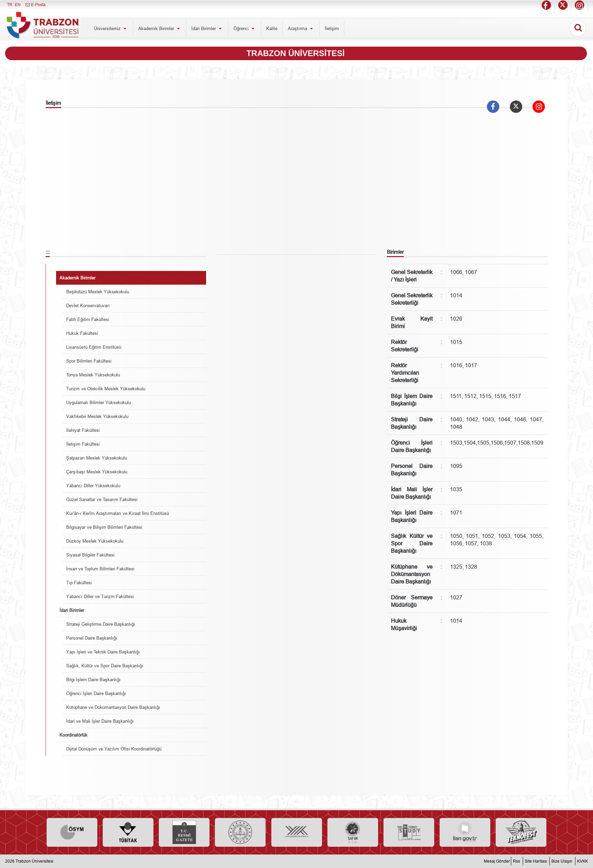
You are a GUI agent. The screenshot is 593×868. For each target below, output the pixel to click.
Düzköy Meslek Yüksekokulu (95, 541)
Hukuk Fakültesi (82, 333)
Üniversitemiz (111, 28)
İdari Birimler (207, 28)
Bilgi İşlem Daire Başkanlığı (93, 679)
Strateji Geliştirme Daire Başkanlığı (101, 624)
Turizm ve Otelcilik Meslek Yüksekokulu (106, 389)
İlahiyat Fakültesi (83, 430)
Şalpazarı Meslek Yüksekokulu (97, 458)
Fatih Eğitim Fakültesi (88, 319)
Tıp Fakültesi (79, 582)
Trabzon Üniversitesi (34, 861)
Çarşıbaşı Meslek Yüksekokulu (97, 472)
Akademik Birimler (160, 28)
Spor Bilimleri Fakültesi (89, 361)
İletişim (332, 28)
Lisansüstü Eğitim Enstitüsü (94, 347)
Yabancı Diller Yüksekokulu (93, 486)
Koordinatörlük (73, 735)
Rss (516, 861)
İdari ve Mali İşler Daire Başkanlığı (100, 721)
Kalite (272, 28)
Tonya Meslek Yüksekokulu (93, 375)
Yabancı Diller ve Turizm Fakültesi (100, 596)
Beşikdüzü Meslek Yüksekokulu (98, 292)
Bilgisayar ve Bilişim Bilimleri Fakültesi (104, 527)
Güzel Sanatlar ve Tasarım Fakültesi (102, 499)
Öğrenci (245, 28)
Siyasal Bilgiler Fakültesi (90, 555)
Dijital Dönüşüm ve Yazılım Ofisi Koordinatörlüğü (114, 749)
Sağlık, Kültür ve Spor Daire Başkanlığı (105, 666)
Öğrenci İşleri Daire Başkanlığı (96, 693)
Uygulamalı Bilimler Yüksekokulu (98, 402)
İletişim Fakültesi (83, 444)
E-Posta (35, 5)
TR (10, 5)
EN (18, 5)
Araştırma (301, 28)
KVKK (583, 861)
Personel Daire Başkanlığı (92, 638)
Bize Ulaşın (562, 861)
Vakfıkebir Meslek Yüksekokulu (97, 416)
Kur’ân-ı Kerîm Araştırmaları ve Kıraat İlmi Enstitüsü (118, 513)
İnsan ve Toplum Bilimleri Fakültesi (100, 569)
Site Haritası (536, 861)
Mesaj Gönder (497, 861)
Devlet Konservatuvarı (88, 305)
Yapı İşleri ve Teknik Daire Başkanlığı (103, 652)
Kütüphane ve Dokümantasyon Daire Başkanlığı (113, 707)
